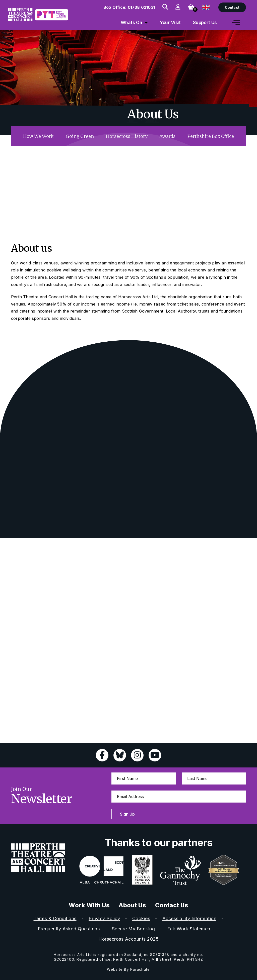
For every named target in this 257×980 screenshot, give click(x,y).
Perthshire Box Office (211, 136)
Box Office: (129, 7)
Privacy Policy (104, 918)
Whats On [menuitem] (132, 22)
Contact (232, 7)
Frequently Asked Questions (69, 929)
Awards (167, 136)
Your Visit (170, 22)
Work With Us (89, 905)
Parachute (140, 969)
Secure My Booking (134, 929)
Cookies (141, 918)
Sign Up (127, 814)
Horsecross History (127, 136)
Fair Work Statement (190, 929)
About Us (132, 905)
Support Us (205, 22)
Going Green (80, 136)
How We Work (38, 136)
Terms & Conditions (55, 918)
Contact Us (172, 905)
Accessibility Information (189, 918)
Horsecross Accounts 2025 (128, 939)
